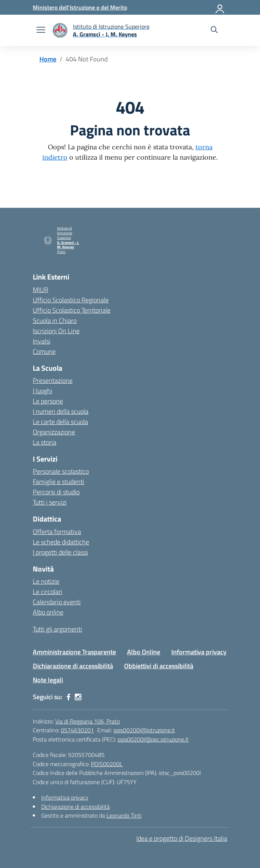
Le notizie (46, 581)
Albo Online (144, 652)
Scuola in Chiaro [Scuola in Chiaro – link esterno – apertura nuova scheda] (55, 321)
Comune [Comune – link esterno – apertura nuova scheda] (44, 351)
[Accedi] (220, 7)
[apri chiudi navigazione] (41, 31)
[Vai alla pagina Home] (48, 59)
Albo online (48, 612)
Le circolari (48, 592)
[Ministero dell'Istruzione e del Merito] (80, 7)
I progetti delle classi (60, 552)
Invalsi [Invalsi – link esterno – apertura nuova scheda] (42, 341)
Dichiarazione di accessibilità (73, 666)
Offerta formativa (57, 532)
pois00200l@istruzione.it (144, 730)
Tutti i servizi (50, 502)
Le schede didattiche (61, 542)
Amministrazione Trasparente (74, 652)
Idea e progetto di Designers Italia (182, 838)
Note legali (48, 680)
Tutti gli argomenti (57, 629)
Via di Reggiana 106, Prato (87, 721)
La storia (45, 442)
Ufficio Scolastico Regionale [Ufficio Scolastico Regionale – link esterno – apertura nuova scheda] (71, 300)
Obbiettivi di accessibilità (159, 666)
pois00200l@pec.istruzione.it (153, 739)
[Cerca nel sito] (214, 31)
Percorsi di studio (56, 492)
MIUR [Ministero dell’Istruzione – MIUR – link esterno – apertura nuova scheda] (41, 290)
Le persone (48, 401)
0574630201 (77, 730)
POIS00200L (107, 764)
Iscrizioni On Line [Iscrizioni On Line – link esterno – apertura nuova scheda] (56, 331)
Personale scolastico (61, 471)
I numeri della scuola (61, 411)
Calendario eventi (57, 602)
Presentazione (53, 380)
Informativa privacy (199, 652)
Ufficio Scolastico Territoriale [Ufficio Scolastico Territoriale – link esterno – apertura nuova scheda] (72, 310)
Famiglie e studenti (59, 482)
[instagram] (78, 697)
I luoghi (43, 391)
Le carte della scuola (60, 422)
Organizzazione (54, 432)
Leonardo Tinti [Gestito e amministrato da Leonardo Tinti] (124, 815)
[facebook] (68, 697)
